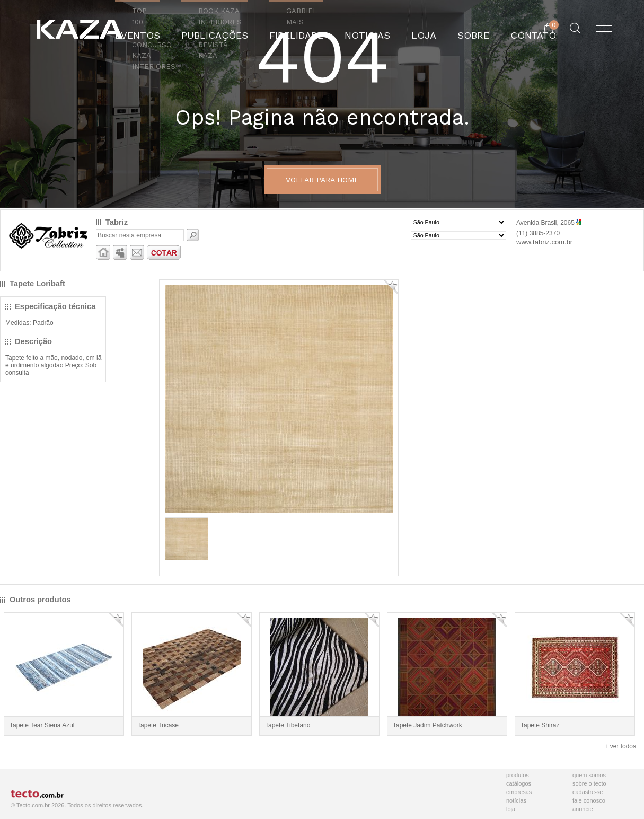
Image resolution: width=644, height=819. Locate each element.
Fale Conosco (589, 800)
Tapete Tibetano (288, 725)
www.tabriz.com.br (544, 242)
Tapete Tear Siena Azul (42, 725)
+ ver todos (620, 746)
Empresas (519, 792)
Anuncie (583, 809)
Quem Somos (589, 775)
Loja (511, 809)
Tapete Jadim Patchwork (427, 725)
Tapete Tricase (158, 725)
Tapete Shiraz (540, 725)
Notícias (516, 800)
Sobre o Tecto (589, 783)
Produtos (518, 775)
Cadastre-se (588, 792)
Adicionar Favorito (391, 287)
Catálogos (519, 783)
